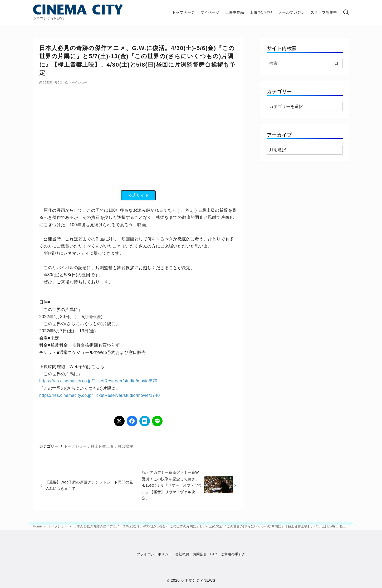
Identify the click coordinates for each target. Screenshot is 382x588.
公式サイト (138, 195)
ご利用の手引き (233, 554)
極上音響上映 (102, 446)
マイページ (210, 12)
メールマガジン (292, 12)
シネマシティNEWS (198, 580)
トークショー (78, 82)
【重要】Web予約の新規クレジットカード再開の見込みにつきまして (89, 485)
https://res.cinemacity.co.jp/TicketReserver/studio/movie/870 (98, 381)
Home (38, 526)
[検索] (346, 13)
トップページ (183, 12)
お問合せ (200, 554)
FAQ (214, 554)
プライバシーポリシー (154, 554)
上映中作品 (235, 12)
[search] (336, 63)
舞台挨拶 (125, 446)
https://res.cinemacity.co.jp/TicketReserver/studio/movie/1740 (99, 395)
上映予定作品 (261, 12)
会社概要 (182, 554)
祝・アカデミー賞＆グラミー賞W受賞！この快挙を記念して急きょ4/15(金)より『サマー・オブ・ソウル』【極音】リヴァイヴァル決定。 (172, 485)
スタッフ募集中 (324, 12)
